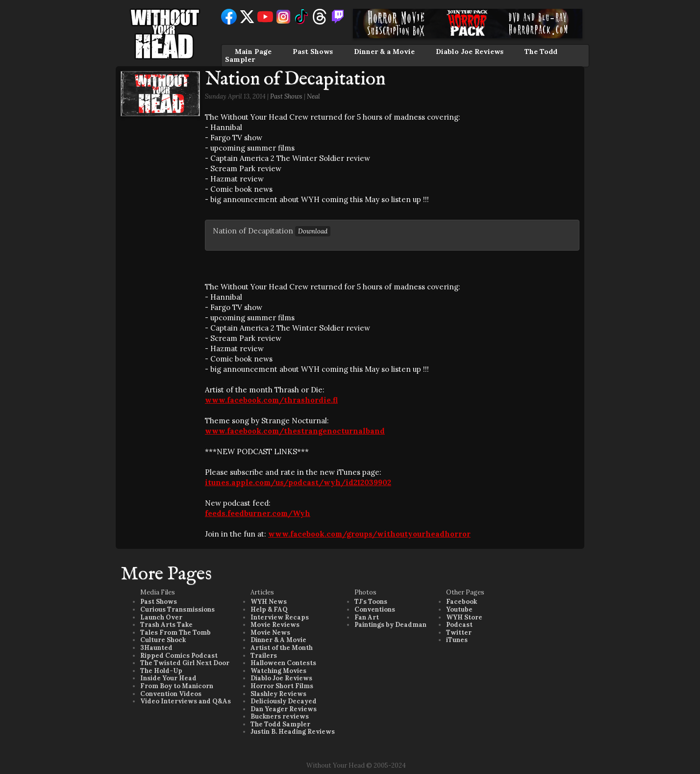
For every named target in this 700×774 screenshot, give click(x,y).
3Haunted (156, 648)
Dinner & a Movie (384, 52)
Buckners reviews (280, 716)
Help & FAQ (269, 609)
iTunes (457, 640)
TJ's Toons (371, 602)
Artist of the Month (282, 648)
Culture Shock (163, 640)
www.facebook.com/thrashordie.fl (271, 400)
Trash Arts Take (166, 625)
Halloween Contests (283, 663)
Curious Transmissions (177, 609)
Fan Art (367, 617)
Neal (313, 96)
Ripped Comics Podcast (179, 656)
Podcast (459, 625)
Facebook (462, 602)
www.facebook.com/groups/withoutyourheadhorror (369, 534)
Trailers (264, 656)
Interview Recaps (280, 617)
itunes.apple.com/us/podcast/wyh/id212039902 (298, 482)
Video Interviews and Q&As (186, 701)
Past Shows (313, 52)
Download (313, 231)
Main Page (253, 52)
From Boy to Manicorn (177, 686)
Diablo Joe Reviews (470, 52)
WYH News (269, 602)
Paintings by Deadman (390, 625)
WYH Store (464, 617)
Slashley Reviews (278, 694)
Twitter (459, 632)
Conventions (375, 609)
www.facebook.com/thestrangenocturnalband (295, 431)
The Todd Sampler (280, 724)
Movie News (270, 632)
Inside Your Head (168, 678)
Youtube (459, 609)
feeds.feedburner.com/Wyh (258, 513)
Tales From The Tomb (175, 632)
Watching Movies (278, 671)
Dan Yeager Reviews (284, 709)
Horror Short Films (282, 686)
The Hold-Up (161, 671)
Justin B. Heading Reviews (293, 732)
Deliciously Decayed (284, 701)
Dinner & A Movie (278, 640)
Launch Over (161, 617)
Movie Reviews (275, 625)
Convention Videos (171, 694)
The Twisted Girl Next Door (185, 663)
